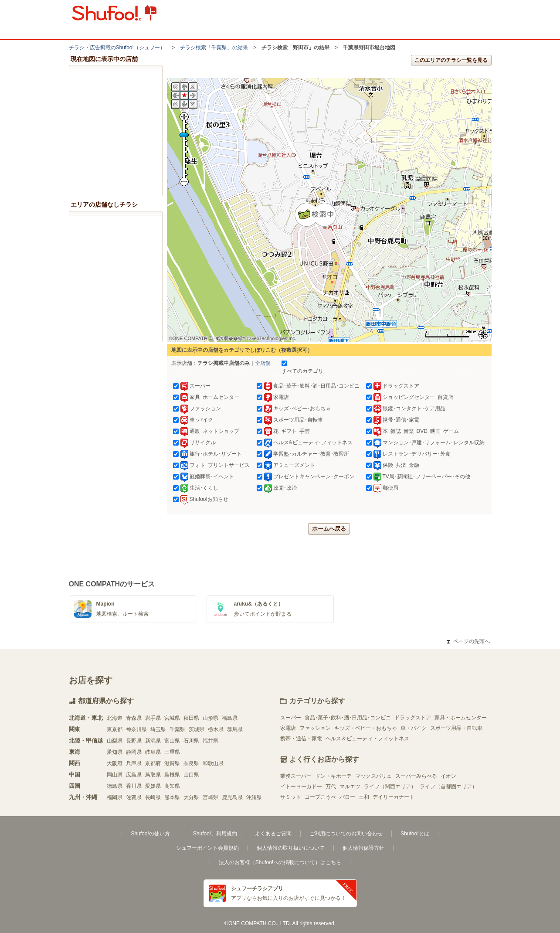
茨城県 (197, 729)
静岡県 (134, 752)
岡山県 (115, 775)
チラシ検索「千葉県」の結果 (214, 48)
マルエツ (350, 787)
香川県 (134, 786)
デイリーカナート (394, 797)
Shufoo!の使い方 (150, 834)
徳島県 (115, 786)
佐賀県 (134, 797)
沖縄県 (254, 797)
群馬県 (235, 729)
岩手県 (153, 718)
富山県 (172, 741)
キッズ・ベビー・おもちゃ (366, 728)
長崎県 (153, 797)
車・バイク (414, 728)
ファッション (315, 728)
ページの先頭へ (468, 641)
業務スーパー (296, 776)
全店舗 (263, 363)
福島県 (230, 718)
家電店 (288, 728)
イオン (448, 776)
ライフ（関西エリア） (390, 787)
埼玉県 (158, 729)
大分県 (191, 797)
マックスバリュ (373, 776)
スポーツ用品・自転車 (456, 728)
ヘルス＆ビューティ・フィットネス (367, 739)
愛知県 (115, 752)
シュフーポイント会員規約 (207, 848)
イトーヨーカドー (301, 787)
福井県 (210, 741)
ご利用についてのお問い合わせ (346, 834)
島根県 (172, 775)
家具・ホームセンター (461, 718)
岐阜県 (153, 752)
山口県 (191, 775)
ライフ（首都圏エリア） (448, 787)
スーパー (291, 718)
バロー (347, 797)
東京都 (115, 729)
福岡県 (115, 797)
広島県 (134, 775)
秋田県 (191, 718)
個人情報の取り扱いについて (291, 848)
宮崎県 (210, 797)
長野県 (134, 741)
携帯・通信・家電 (301, 739)
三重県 (172, 752)
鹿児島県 (232, 797)
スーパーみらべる (416, 776)
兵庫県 (134, 763)
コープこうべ (320, 797)
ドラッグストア (413, 718)
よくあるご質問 (273, 834)
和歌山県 (213, 763)
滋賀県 (172, 763)
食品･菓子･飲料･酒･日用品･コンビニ (348, 718)
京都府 (153, 763)
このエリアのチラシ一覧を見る (451, 60)
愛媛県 (153, 786)
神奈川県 (136, 729)
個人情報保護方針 (363, 848)
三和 (364, 797)
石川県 (191, 741)
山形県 (210, 718)
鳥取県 (153, 775)
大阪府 (115, 763)
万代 (331, 787)
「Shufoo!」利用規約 (212, 834)
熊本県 (172, 797)
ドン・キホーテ (333, 776)
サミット (291, 797)
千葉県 (177, 729)
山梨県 (115, 741)
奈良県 (191, 763)
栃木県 (216, 729)
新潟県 (153, 741)
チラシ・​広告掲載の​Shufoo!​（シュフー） (117, 48)
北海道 (115, 718)
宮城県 (172, 718)
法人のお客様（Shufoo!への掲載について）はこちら (280, 862)
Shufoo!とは (415, 834)
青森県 (134, 718)
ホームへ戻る (329, 529)
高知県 (172, 786)
